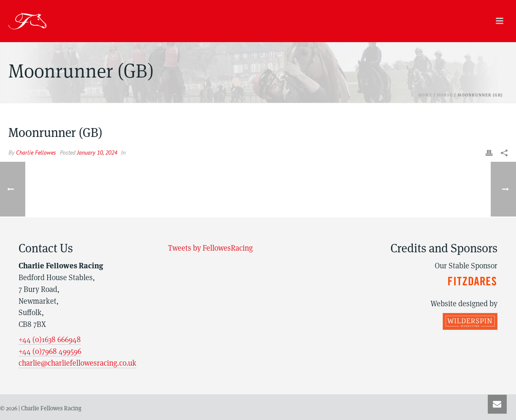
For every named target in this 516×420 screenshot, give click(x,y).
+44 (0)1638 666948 (50, 339)
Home (425, 95)
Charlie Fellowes (36, 152)
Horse (445, 95)
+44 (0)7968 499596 (50, 351)
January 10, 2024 (97, 152)
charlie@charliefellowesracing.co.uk (78, 363)
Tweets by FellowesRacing (210, 248)
